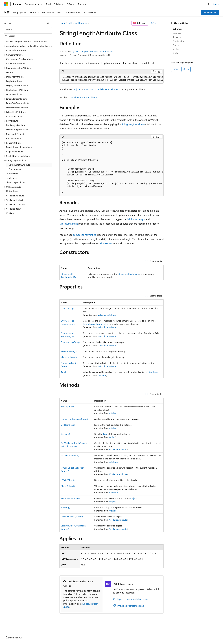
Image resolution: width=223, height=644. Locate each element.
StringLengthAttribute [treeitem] (19, 165)
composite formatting (85, 235)
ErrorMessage (67, 308)
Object (76, 89)
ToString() (65, 507)
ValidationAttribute (107, 89)
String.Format (105, 243)
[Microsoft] (6, 4)
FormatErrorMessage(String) (74, 419)
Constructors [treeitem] (15, 169)
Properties (177, 45)
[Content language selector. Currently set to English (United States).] (18, 627)
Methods (177, 49)
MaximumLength (69, 224)
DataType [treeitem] (11, 72)
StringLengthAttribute (133, 124)
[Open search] (208, 4)
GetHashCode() (68, 425)
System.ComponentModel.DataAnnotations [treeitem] (27, 41)
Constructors (179, 41)
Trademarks (128, 635)
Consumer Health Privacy (89, 635)
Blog (42, 635)
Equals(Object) (68, 407)
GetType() (65, 434)
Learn (62, 23)
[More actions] (161, 23)
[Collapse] (48, 23)
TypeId (64, 372)
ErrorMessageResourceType (96, 324)
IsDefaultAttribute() (70, 455)
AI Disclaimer (10, 635)
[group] (111, 79)
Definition (177, 29)
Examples (177, 33)
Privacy (68, 635)
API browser (81, 23)
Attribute (89, 89)
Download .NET (210, 12)
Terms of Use (113, 635)
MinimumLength (136, 219)
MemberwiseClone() (70, 498)
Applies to (177, 53)
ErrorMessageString (70, 342)
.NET (70, 23)
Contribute (55, 635)
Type (105, 434)
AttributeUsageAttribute (84, 97)
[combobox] (28, 30)
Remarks (177, 37)
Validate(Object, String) (72, 517)
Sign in (216, 4)
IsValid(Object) (68, 480)
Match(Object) (68, 486)
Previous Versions (28, 635)
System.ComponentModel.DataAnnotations (93, 51)
